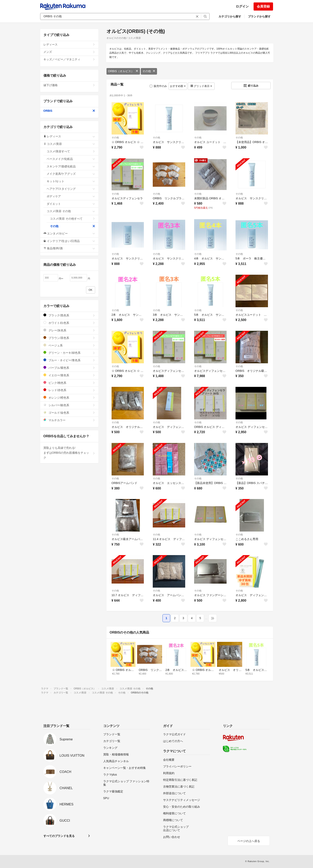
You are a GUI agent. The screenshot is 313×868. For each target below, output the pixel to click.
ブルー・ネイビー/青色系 (69, 360)
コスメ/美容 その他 (71, 211)
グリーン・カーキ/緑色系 (69, 353)
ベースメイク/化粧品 (71, 159)
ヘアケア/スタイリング (71, 189)
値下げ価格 (69, 85)
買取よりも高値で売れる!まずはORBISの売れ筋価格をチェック (69, 453)
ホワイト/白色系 (69, 323)
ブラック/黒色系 (69, 315)
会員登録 (263, 6)
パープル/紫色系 (69, 368)
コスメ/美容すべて (71, 151)
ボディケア (71, 196)
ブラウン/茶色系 (69, 338)
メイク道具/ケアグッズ (71, 174)
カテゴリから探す (230, 16)
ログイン (242, 6)
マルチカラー (69, 420)
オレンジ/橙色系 (69, 398)
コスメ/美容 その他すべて (73, 219)
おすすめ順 (178, 86)
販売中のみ (158, 86)
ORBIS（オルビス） (123, 71)
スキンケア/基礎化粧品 (71, 166)
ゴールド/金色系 (69, 413)
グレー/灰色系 (69, 330)
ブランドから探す (259, 16)
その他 (149, 71)
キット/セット (71, 181)
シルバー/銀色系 (69, 405)
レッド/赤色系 (69, 390)
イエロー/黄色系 (69, 375)
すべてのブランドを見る (59, 836)
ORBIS (69, 111)
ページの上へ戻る (249, 841)
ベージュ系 (69, 345)
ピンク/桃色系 (69, 383)
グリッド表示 (201, 86)
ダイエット (71, 204)
